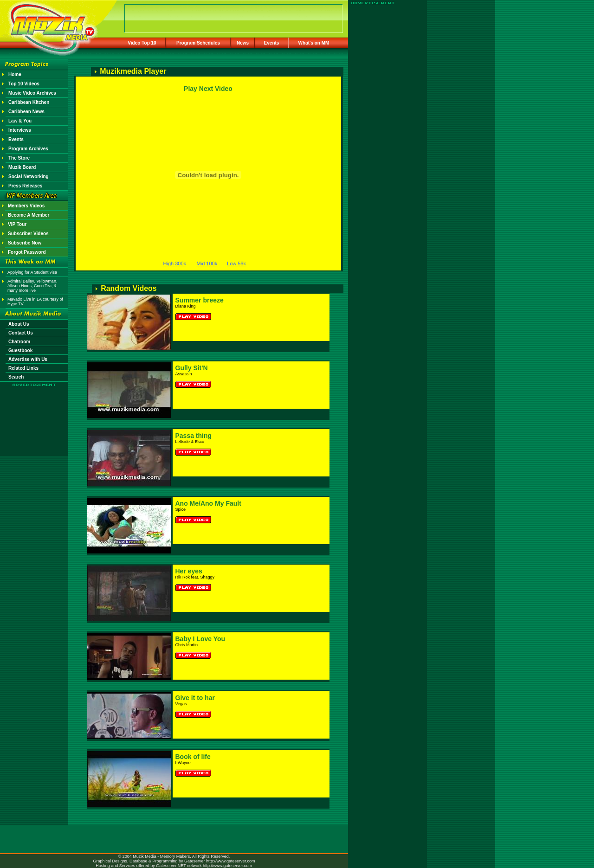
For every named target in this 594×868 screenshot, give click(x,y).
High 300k (175, 264)
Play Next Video (208, 89)
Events (272, 43)
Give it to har (195, 698)
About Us (19, 324)
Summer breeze (200, 300)
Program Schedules (198, 43)
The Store (19, 158)
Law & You (20, 121)
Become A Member (29, 215)
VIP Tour (17, 224)
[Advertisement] (34, 414)
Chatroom (19, 342)
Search (16, 377)
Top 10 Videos (24, 84)
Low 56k (236, 264)
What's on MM (314, 43)
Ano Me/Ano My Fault (208, 503)
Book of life (193, 757)
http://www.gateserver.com (231, 861)
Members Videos (26, 206)
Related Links (23, 368)
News (243, 43)
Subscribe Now (25, 243)
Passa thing (194, 436)
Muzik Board (22, 167)
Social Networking (29, 177)
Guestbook (20, 350)
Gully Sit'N (192, 368)
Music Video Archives (32, 93)
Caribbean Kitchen (29, 102)
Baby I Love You (200, 639)
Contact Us (21, 333)
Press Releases (25, 186)
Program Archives (28, 149)
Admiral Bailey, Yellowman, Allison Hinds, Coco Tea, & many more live (32, 286)
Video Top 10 (142, 43)
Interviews (20, 130)
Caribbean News (26, 112)
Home (15, 74)
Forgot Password (27, 252)
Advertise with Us (28, 359)
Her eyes (189, 571)
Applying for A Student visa (32, 272)
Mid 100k (207, 264)
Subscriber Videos (28, 234)
